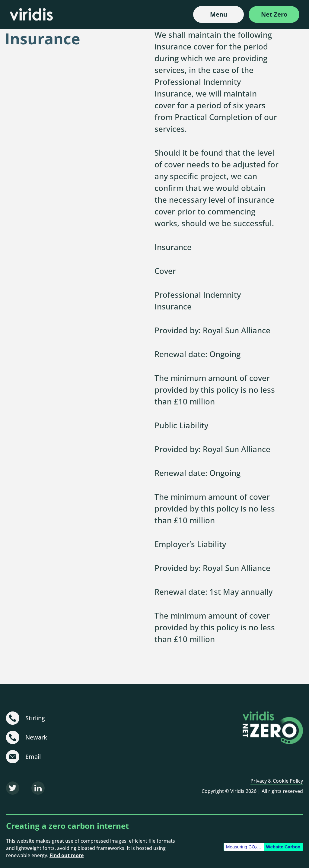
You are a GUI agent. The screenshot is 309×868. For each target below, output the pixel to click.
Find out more (67, 855)
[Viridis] (31, 14)
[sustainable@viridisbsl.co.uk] (13, 757)
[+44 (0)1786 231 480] (13, 718)
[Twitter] (13, 788)
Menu (219, 14)
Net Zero (274, 14)
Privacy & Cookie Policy (277, 781)
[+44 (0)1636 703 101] (13, 737)
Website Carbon (283, 847)
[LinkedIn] (38, 788)
